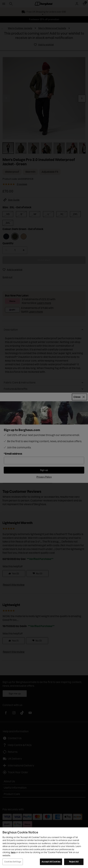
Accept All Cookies (51, 862)
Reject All (74, 862)
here (13, 852)
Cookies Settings (13, 862)
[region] (44, 848)
